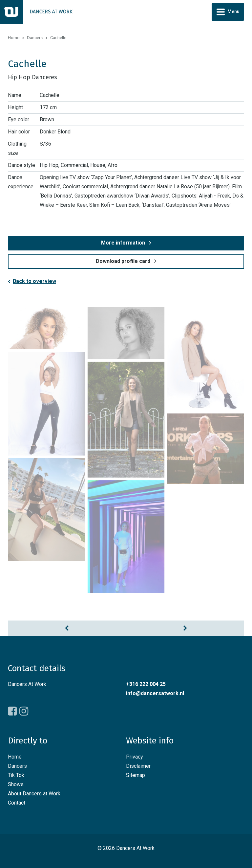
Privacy (135, 757)
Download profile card (123, 261)
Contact (17, 803)
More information (123, 243)
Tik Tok (16, 775)
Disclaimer (138, 766)
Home (14, 38)
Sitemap (136, 775)
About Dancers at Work (34, 794)
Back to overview (34, 281)
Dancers (35, 38)
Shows (16, 784)
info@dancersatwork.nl (155, 693)
